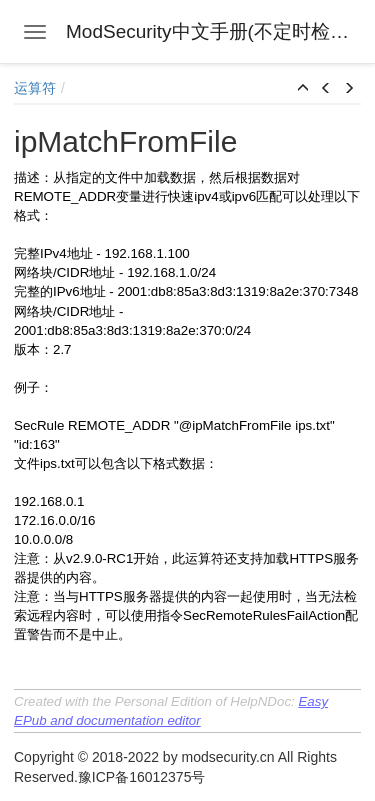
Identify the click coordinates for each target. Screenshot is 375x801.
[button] (303, 89)
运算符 (35, 88)
